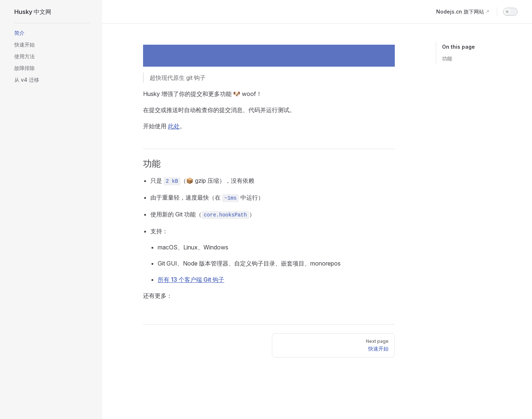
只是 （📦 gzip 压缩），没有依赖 (202, 181)
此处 (174, 126)
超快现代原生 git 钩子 (178, 78)
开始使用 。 (164, 126)
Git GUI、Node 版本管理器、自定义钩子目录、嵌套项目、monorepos (249, 263)
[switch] (510, 12)
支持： (159, 231)
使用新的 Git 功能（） (203, 215)
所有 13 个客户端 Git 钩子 (191, 279)
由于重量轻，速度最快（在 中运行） (207, 198)
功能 (447, 58)
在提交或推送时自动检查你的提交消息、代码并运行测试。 (219, 110)
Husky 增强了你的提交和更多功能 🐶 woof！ (203, 94)
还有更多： (158, 296)
